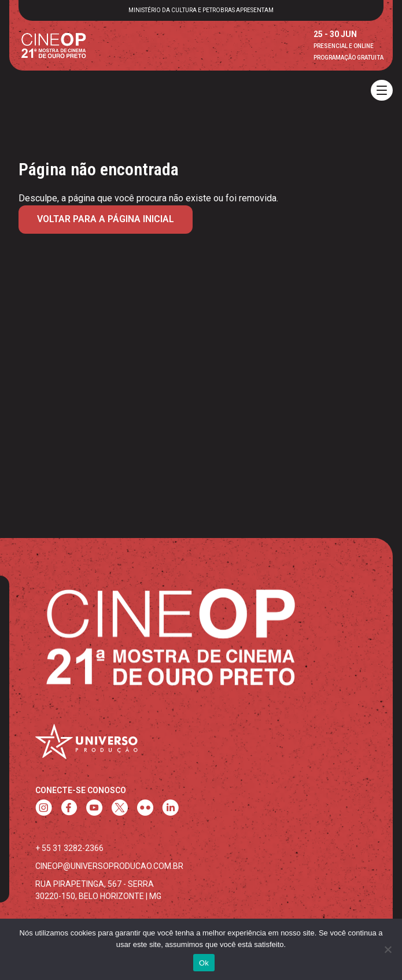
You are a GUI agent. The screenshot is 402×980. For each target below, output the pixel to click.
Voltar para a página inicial (106, 219)
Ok (204, 963)
